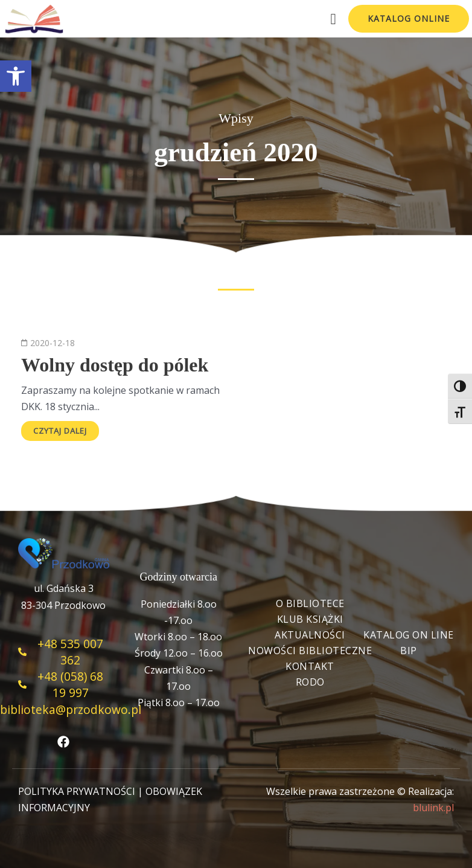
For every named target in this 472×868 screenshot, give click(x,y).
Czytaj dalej (60, 431)
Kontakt (310, 666)
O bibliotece (310, 603)
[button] (16, 76)
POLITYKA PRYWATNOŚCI (77, 791)
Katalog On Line (409, 635)
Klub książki (310, 619)
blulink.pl (433, 808)
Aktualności (310, 635)
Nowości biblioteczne (310, 651)
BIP (409, 651)
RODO (310, 682)
